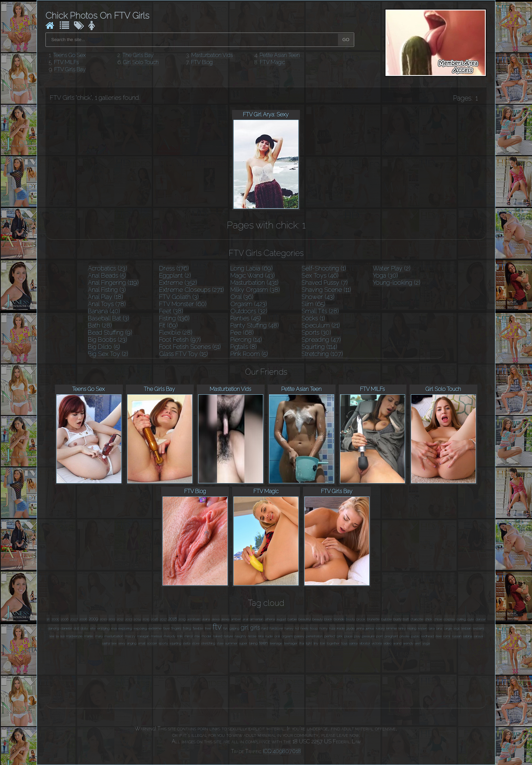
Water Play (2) (392, 268)
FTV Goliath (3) (179, 297)
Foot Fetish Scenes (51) (190, 347)
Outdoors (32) (249, 311)
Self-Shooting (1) (324, 268)
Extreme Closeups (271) (192, 290)
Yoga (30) (385, 275)
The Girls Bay (138, 55)
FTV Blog (202, 62)
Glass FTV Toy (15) (184, 354)
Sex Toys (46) (320, 275)
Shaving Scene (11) (326, 290)
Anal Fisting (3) (107, 290)
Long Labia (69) (252, 268)
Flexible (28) (176, 332)
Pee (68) (242, 332)
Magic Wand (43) (253, 275)
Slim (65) (313, 304)
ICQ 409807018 (282, 751)
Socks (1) (313, 318)
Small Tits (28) (320, 311)
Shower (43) (318, 297)
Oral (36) (242, 297)
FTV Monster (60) (183, 304)
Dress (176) (174, 268)
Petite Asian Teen (280, 55)
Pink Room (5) (249, 354)
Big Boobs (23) (108, 340)
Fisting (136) (174, 318)
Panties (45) (246, 318)
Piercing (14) (246, 340)
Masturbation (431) (254, 283)
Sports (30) (316, 332)
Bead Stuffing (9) (110, 332)
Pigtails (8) (244, 347)
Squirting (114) (319, 347)
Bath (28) (100, 325)
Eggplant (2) (175, 275)
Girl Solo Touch (141, 62)
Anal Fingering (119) (113, 283)
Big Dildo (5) (104, 347)
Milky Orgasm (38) (255, 290)
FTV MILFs (66, 62)
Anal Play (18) (106, 297)
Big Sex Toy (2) (108, 354)
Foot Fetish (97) (180, 340)
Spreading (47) (321, 340)
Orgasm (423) (249, 304)
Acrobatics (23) (108, 268)
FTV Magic (272, 62)
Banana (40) (104, 311)
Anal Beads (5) (107, 275)
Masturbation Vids (212, 55)
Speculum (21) (321, 325)
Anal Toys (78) (107, 304)
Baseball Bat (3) (109, 318)
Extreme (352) (178, 283)
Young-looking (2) (397, 283)
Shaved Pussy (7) (325, 283)
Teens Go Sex (70, 55)
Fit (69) (168, 325)
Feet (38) (171, 311)
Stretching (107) (322, 354)
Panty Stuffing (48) (255, 325)
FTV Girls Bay (70, 69)
